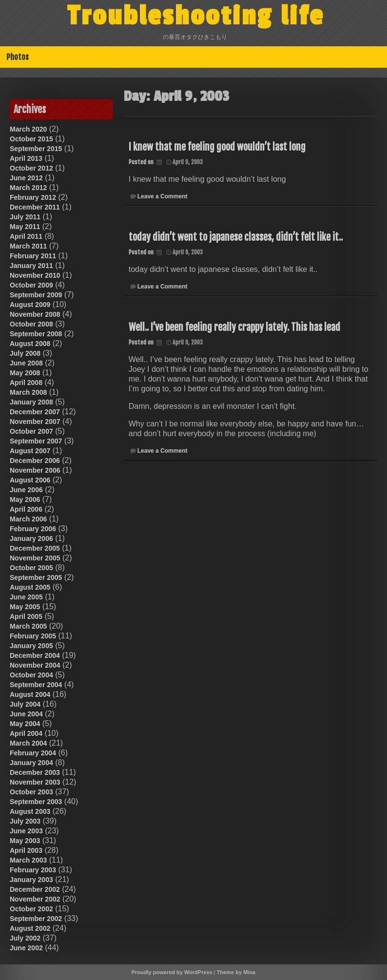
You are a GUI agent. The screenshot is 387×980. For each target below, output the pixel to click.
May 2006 (25, 500)
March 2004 (28, 743)
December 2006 (35, 461)
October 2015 (31, 139)
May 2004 (25, 724)
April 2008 (26, 383)
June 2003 (26, 831)
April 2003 (26, 850)
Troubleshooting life (195, 16)
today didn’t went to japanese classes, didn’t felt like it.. (236, 237)
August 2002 (30, 928)
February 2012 (33, 197)
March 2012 (28, 188)
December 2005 (35, 548)
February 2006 (33, 529)
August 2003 (30, 811)
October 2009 (31, 285)
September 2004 (36, 685)
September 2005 (36, 577)
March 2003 (28, 860)
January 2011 (31, 266)
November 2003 (35, 782)
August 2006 (30, 480)
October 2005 (31, 568)
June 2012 (26, 178)
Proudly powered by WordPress (172, 972)
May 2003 (25, 841)
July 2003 (25, 821)
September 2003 (36, 802)
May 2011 (25, 227)
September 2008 (36, 334)
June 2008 (26, 363)
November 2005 (35, 558)
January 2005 (31, 646)
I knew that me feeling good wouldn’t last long (217, 147)
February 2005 (33, 636)
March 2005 (28, 626)
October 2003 (31, 792)
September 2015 (36, 149)
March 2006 (28, 519)
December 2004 (35, 655)
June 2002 (26, 948)
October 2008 (31, 324)
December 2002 (35, 889)
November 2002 (35, 899)
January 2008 (31, 402)
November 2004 (35, 665)
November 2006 (35, 470)
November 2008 (35, 314)
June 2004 (26, 714)
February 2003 (33, 870)
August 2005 (30, 587)
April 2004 (26, 733)
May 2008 (25, 373)
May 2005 (25, 607)
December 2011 (35, 207)
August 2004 (30, 694)
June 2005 (26, 597)
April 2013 (26, 158)
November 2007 (35, 422)
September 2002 (36, 919)
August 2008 (30, 344)
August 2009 (30, 305)
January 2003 (31, 880)
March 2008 (28, 392)
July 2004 (25, 704)
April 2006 (26, 509)
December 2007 (35, 412)
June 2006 (26, 490)
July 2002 (25, 938)
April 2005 (26, 616)
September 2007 (36, 441)
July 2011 (25, 217)
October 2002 (31, 909)
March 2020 (28, 129)
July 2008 (25, 353)
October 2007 (31, 431)
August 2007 (30, 451)
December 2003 (35, 772)
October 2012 (31, 168)
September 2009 (36, 295)
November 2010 (35, 275)
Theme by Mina (236, 972)
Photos (18, 57)
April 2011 (26, 236)
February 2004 (33, 753)
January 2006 (31, 538)
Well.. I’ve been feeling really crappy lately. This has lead (234, 327)
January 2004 (31, 763)
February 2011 (33, 256)
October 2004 (31, 675)
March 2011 (28, 246)
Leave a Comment (163, 196)
